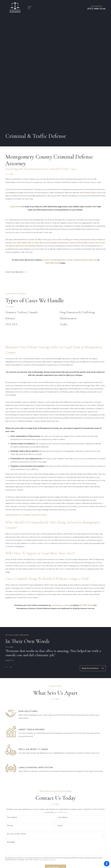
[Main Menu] (31, 8)
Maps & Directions (56, 821)
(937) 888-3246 (96, 9)
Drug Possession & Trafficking (77, 201)
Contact (56, 847)
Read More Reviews (93, 558)
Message (11, 731)
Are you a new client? (17, 723)
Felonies (10, 207)
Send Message (55, 756)
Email (60, 715)
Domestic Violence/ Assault (22, 201)
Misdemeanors (68, 207)
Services (55, 838)
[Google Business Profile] (57, 799)
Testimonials (55, 841)
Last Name (63, 707)
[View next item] (11, 556)
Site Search (55, 851)
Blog (56, 844)
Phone (10, 715)
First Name (12, 707)
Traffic (64, 214)
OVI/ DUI (11, 214)
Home (56, 832)
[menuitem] (55, 832)
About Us (55, 835)
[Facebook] (54, 799)
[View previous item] (7, 556)
